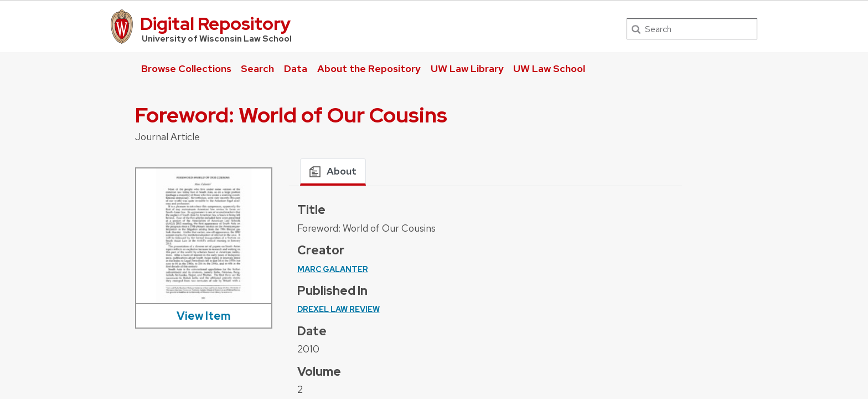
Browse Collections (186, 68)
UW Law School (549, 68)
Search (257, 68)
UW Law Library (467, 68)
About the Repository (369, 68)
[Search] (692, 29)
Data (296, 68)
